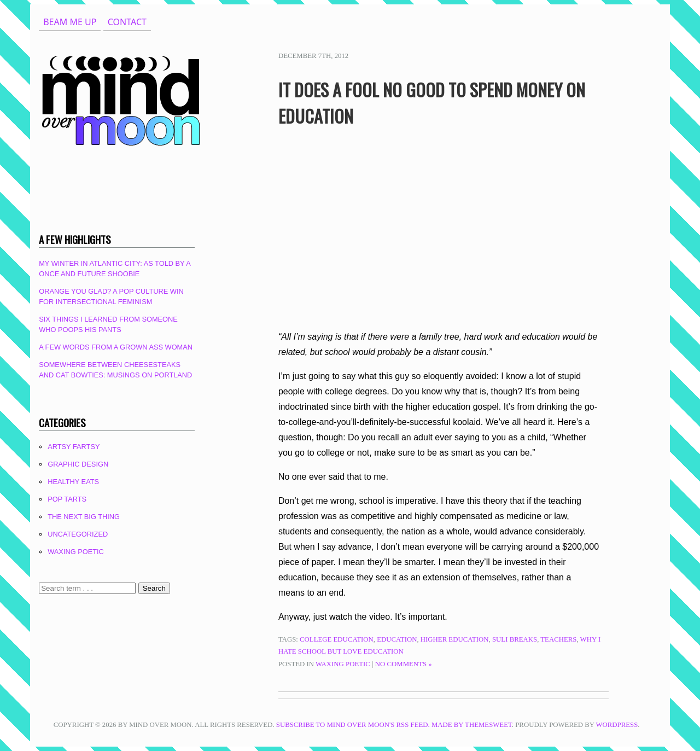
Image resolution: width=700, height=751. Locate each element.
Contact (127, 22)
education (397, 639)
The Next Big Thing (84, 517)
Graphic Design (78, 464)
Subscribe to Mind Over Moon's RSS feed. (353, 725)
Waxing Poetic (343, 664)
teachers (558, 639)
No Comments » (404, 664)
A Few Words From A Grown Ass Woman (116, 347)
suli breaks (515, 639)
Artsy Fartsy (74, 447)
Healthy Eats (73, 482)
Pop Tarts (67, 499)
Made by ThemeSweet (472, 725)
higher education (455, 639)
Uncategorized (78, 534)
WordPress (617, 725)
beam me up (70, 22)
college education (337, 639)
